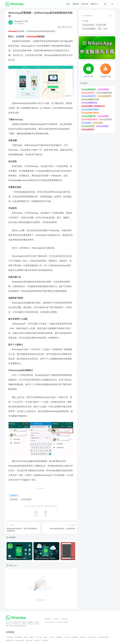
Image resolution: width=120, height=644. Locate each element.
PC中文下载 (88, 76)
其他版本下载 (106, 76)
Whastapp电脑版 (103, 637)
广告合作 (56, 619)
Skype (45, 637)
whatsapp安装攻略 (88, 126)
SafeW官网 (45, 640)
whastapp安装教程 (89, 29)
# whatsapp (14, 499)
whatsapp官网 (98, 123)
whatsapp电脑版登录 (89, 96)
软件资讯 (85, 4)
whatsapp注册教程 (105, 119)
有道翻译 (59, 637)
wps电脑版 (74, 637)
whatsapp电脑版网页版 (104, 93)
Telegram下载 (92, 637)
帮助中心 (94, 4)
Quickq (26, 637)
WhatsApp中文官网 (21, 21)
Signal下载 (29, 640)
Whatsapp (83, 637)
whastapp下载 (101, 25)
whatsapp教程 (86, 123)
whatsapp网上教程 (88, 93)
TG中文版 (39, 637)
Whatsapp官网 (19, 640)
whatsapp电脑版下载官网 (90, 113)
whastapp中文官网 (62, 622)
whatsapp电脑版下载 (89, 116)
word (105, 29)
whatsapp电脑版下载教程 (90, 109)
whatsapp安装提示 (102, 126)
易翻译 (32, 637)
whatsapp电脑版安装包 (89, 103)
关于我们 (65, 619)
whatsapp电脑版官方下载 (90, 99)
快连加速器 (9, 637)
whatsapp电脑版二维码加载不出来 (93, 106)
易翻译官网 (9, 640)
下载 (99, 29)
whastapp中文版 (88, 25)
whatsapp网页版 (103, 89)
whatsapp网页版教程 (89, 89)
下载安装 (75, 4)
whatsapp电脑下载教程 (89, 119)
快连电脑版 (18, 637)
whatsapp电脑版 (103, 116)
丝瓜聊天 (37, 640)
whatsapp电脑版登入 (105, 96)
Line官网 (67, 637)
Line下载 (52, 637)
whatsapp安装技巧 (88, 129)
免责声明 (48, 619)
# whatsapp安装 (26, 499)
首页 (68, 4)
